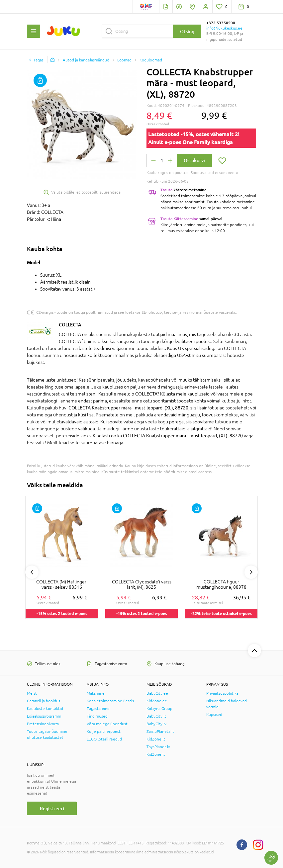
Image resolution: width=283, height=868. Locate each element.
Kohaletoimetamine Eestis (110, 701)
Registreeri (52, 808)
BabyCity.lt (156, 716)
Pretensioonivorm (43, 724)
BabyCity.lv (156, 724)
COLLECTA (70, 325)
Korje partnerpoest (104, 732)
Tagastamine (98, 709)
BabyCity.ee (157, 693)
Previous (32, 572)
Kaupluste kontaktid (45, 709)
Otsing (187, 31)
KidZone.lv (156, 754)
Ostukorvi (194, 160)
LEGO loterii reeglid (104, 739)
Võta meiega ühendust (107, 724)
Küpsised (214, 715)
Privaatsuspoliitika (222, 693)
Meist (32, 693)
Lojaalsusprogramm (44, 716)
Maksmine (96, 693)
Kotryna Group (159, 709)
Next (251, 572)
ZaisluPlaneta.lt (160, 732)
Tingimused (97, 716)
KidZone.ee (157, 701)
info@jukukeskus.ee (224, 28)
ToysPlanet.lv (158, 747)
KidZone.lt (156, 739)
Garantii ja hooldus (44, 701)
